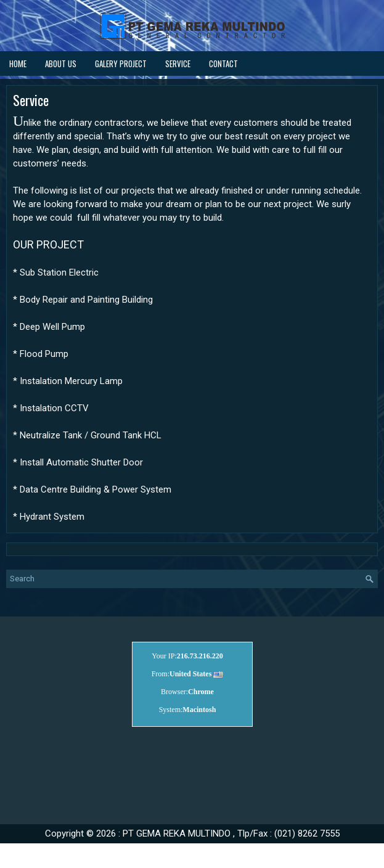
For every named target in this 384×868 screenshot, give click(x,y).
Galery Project (121, 63)
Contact (223, 63)
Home (18, 63)
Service (178, 63)
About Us (61, 63)
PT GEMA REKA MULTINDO (177, 833)
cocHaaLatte (210, 851)
